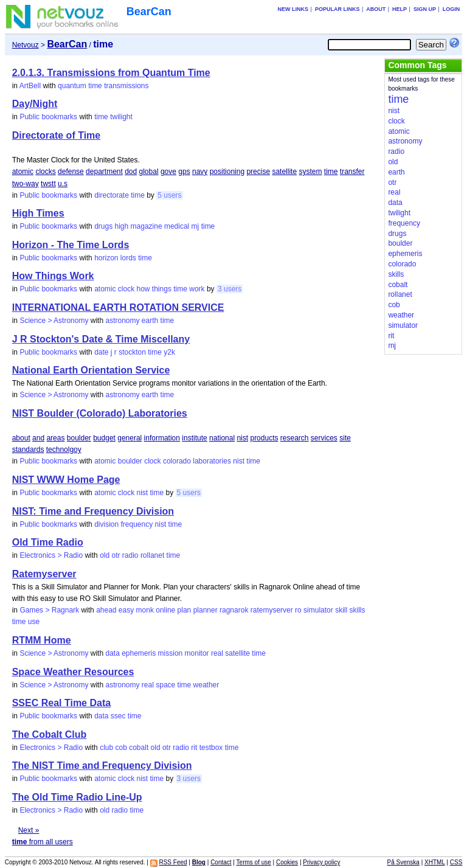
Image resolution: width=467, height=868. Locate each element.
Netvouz (26, 45)
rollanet (152, 555)
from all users (43, 842)
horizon (106, 258)
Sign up (425, 9)
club (106, 748)
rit (194, 748)
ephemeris (139, 653)
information (162, 438)
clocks (45, 172)
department (104, 172)
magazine (147, 226)
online (165, 610)
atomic (23, 172)
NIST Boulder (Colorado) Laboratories (100, 413)
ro (298, 610)
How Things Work (53, 276)
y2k (169, 352)
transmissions (126, 86)
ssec (118, 716)
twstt (48, 184)
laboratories (212, 461)
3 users (230, 289)
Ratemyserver (44, 574)
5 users (169, 195)
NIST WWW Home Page (66, 480)
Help (400, 9)
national (222, 438)
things (162, 289)
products (264, 438)
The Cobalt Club (50, 734)
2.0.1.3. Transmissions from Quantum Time (111, 73)
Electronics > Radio (51, 555)
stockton (132, 352)
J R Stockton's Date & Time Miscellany (101, 339)
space (165, 685)
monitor (197, 653)
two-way (26, 184)
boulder (79, 438)
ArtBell (30, 86)
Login (451, 9)
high (122, 226)
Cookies (287, 862)
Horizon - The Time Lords (71, 245)
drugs (103, 226)
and (38, 438)
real (217, 653)
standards (28, 450)
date (101, 352)
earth (150, 321)
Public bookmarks (48, 117)
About (376, 9)
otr (116, 555)
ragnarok (234, 610)
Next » (29, 830)
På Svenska (403, 862)
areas (55, 438)
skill (341, 610)
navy (200, 172)
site (345, 438)
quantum (72, 86)
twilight (121, 117)
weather (206, 685)
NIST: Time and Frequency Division (93, 511)
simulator (318, 610)
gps (184, 172)
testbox (211, 748)
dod (131, 172)
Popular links (337, 9)
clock (126, 289)
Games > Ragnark (49, 610)
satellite (284, 172)
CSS (456, 862)
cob (121, 748)
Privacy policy (321, 862)
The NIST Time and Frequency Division (102, 766)
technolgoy (64, 450)
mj (195, 226)
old (105, 555)
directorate (112, 195)
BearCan (149, 12)
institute (194, 438)
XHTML (435, 862)
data (112, 653)
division (106, 524)
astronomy (122, 321)
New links (293, 9)
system (310, 172)
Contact (221, 862)
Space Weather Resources (73, 672)
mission (171, 653)
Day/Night (35, 104)
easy (126, 610)
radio (130, 555)
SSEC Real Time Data (61, 703)
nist (242, 438)
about (21, 438)
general (130, 438)
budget (104, 438)
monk (145, 610)
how (144, 289)
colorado (177, 461)
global (149, 172)
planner (206, 610)
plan (185, 610)
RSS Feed (173, 862)
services (324, 438)
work (197, 289)
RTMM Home (42, 640)
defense (71, 172)
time (95, 86)
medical (177, 226)
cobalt (139, 748)
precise (258, 172)
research (295, 438)
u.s (63, 184)
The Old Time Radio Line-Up (77, 797)
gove (168, 172)
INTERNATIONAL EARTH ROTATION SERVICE (118, 307)
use (34, 622)
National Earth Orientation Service (91, 370)
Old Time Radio (48, 542)
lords (128, 258)
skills (357, 610)
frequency (137, 524)
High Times (38, 213)
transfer (352, 172)
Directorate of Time (57, 135)
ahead (106, 610)
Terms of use (254, 862)
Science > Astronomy (54, 321)
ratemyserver (272, 610)
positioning (227, 172)
